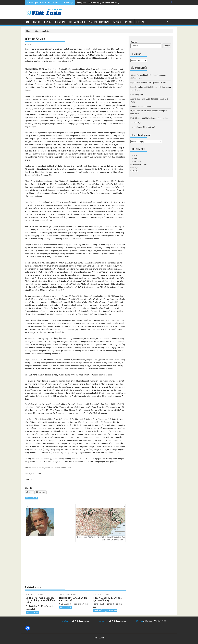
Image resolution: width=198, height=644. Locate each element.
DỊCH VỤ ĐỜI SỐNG (77, 22)
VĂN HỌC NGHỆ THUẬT (99, 22)
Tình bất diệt (136, 123)
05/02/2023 (99, 595)
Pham (29, 45)
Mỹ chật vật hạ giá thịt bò (87, 3)
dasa (108, 595)
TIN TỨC (36, 22)
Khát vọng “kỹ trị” (138, 94)
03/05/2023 (32, 595)
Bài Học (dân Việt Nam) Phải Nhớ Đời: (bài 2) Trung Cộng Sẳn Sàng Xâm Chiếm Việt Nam (101, 524)
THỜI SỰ (47, 22)
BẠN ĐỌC (129, 22)
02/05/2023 (65, 595)
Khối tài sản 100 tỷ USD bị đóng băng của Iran (149, 118)
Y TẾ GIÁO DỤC (112, 610)
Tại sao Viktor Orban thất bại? (143, 127)
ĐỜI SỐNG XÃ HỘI (32, 498)
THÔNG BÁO (60, 22)
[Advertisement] (75, 564)
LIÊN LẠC (140, 22)
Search (134, 42)
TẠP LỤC (117, 22)
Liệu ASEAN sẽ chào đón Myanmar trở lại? (148, 83)
